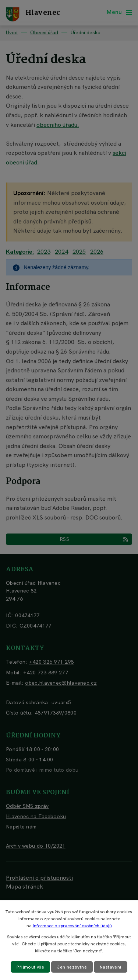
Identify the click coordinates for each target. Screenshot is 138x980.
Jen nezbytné (72, 967)
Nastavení (111, 967)
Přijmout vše (30, 967)
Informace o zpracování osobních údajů (72, 926)
